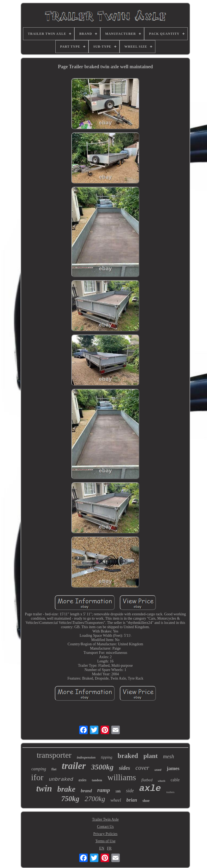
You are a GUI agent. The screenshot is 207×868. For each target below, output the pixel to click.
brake (66, 789)
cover (142, 768)
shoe (146, 801)
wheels (162, 781)
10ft (118, 791)
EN (102, 848)
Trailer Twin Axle (105, 819)
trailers (170, 792)
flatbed (147, 780)
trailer (74, 766)
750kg (70, 799)
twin (44, 789)
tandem (97, 780)
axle (150, 789)
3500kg (102, 767)
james (173, 768)
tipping (107, 757)
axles (83, 780)
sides (125, 768)
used (158, 770)
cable (175, 780)
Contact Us (106, 827)
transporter (54, 755)
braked (128, 756)
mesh (169, 756)
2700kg (95, 799)
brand (86, 791)
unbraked (61, 779)
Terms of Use (105, 841)
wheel (116, 800)
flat (54, 769)
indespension (86, 757)
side (130, 791)
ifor (37, 777)
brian (132, 800)
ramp (104, 790)
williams (122, 777)
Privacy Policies (106, 834)
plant (150, 756)
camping (39, 769)
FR (109, 848)
